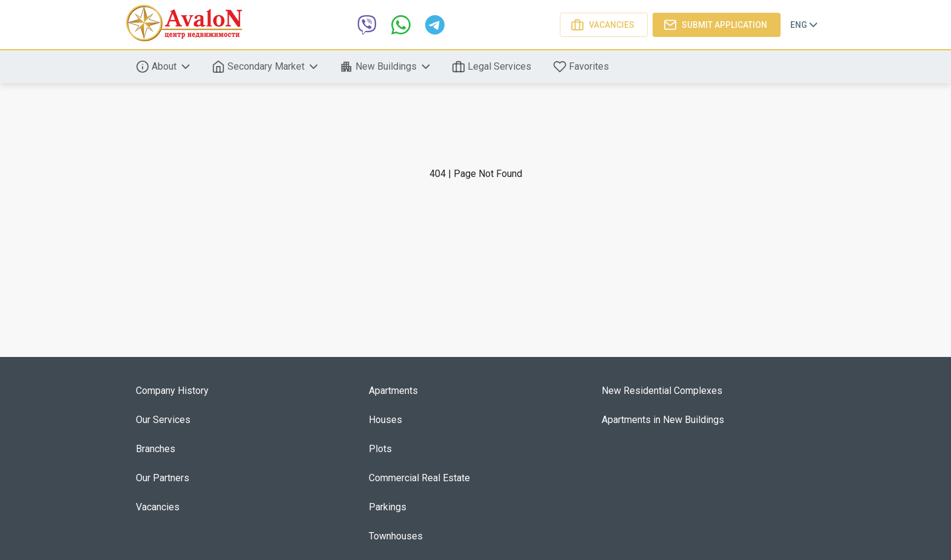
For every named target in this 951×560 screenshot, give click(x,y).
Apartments (393, 391)
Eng (805, 25)
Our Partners (163, 478)
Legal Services (493, 67)
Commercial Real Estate (419, 478)
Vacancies (604, 25)
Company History (172, 391)
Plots (380, 449)
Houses (385, 420)
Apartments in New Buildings (663, 420)
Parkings (388, 507)
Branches (156, 449)
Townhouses (396, 536)
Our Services (163, 420)
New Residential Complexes (662, 391)
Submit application (717, 25)
